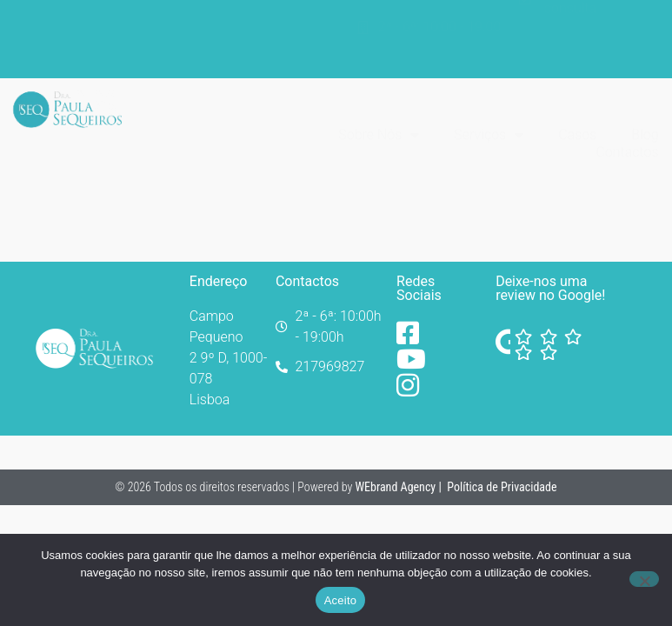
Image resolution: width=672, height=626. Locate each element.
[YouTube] (415, 359)
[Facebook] (415, 333)
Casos (577, 100)
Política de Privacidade (502, 487)
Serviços (489, 101)
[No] (644, 579)
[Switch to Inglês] (637, 51)
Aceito (341, 600)
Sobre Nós (379, 101)
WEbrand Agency (396, 487)
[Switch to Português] (637, 27)
